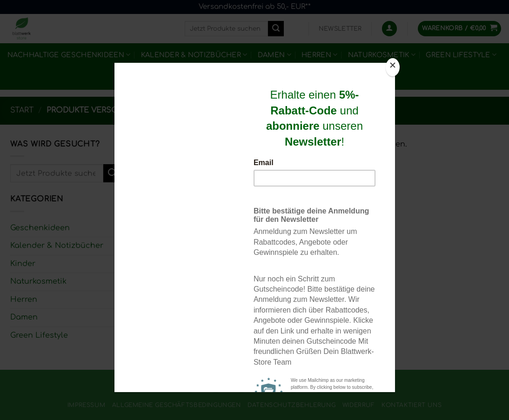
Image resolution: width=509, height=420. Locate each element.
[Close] (393, 67)
